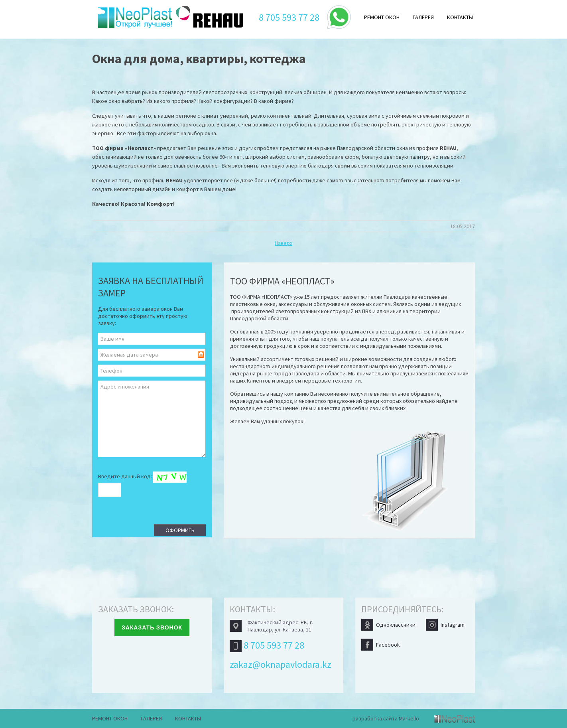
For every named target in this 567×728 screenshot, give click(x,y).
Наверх (283, 243)
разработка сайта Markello (386, 718)
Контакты (460, 17)
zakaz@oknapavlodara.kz (281, 664)
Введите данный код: (142, 483)
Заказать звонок (152, 627)
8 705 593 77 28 (289, 17)
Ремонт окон (382, 17)
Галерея (423, 17)
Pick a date (201, 355)
